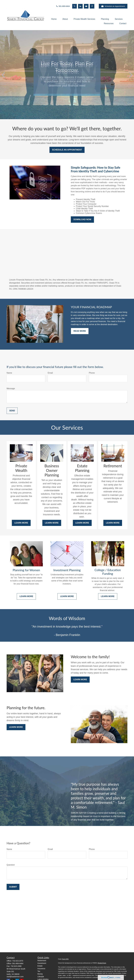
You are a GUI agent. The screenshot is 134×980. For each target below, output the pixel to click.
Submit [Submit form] (13, 887)
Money (40, 974)
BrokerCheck (102, 963)
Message (11, 389)
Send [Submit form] (12, 411)
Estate (40, 966)
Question (11, 865)
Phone (92, 373)
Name (9, 373)
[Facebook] (92, 6)
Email (50, 373)
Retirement (42, 961)
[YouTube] (86, 6)
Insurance (41, 969)
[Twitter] (75, 6)
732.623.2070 (18, 961)
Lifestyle (41, 977)
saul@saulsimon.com (15, 977)
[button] (54, 19)
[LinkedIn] (80, 6)
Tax (39, 971)
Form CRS (65, 959)
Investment (42, 963)
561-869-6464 (63, 6)
